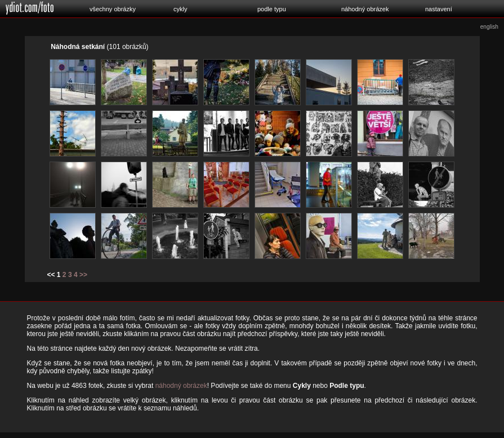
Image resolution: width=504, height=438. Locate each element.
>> (83, 275)
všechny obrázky (113, 9)
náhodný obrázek (365, 9)
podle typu (272, 9)
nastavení (439, 9)
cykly (180, 9)
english (489, 27)
